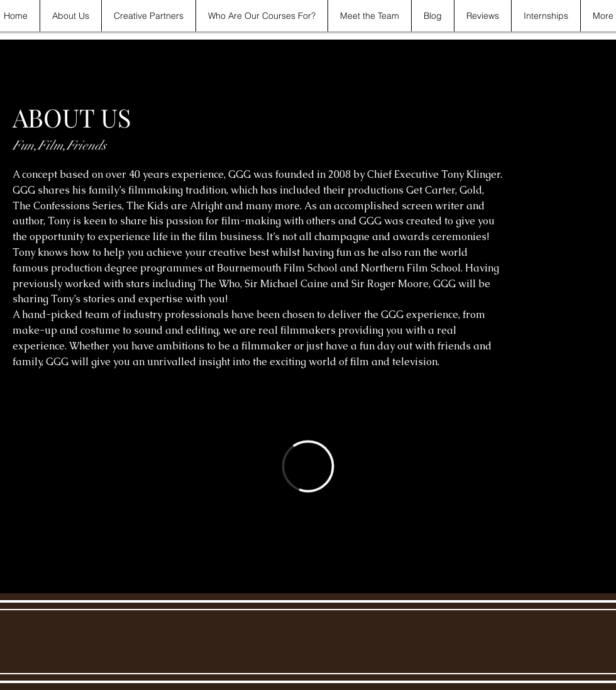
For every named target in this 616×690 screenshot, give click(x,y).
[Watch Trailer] (56, 402)
